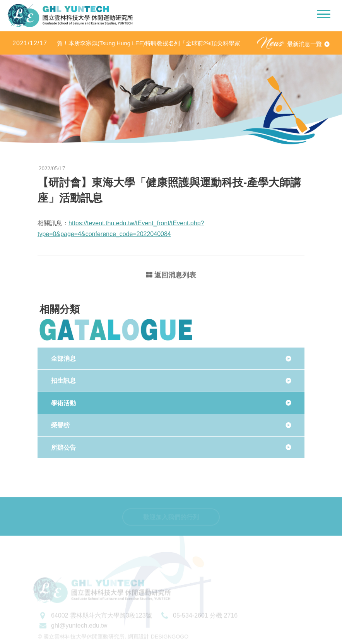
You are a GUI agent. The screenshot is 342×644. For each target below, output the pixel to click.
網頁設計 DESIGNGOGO (158, 641)
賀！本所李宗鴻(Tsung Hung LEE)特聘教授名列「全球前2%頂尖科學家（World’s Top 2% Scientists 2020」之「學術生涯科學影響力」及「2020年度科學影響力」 (129, 44)
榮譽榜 (60, 425)
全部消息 (63, 359)
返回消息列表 (171, 276)
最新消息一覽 (304, 44)
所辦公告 (63, 448)
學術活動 (63, 403)
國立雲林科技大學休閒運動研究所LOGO (70, 15)
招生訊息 (63, 381)
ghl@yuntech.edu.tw (79, 629)
